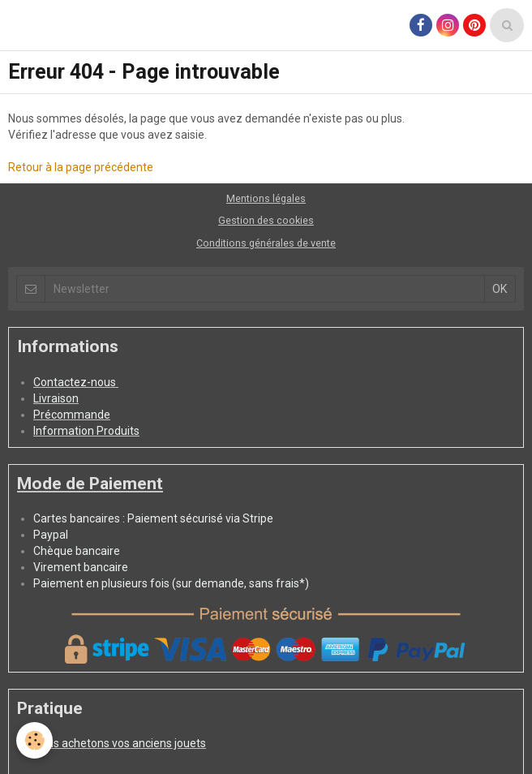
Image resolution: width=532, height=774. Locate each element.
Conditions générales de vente (266, 243)
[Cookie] (34, 740)
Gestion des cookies (266, 220)
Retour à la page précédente (81, 167)
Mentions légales (266, 198)
